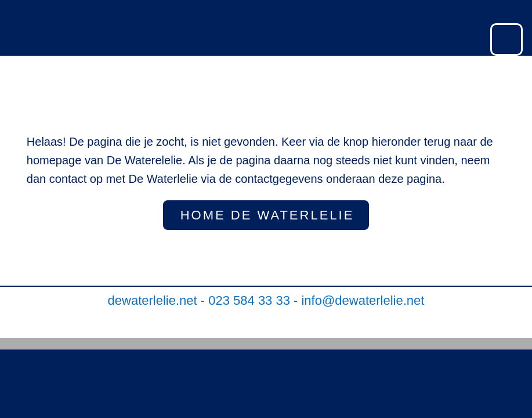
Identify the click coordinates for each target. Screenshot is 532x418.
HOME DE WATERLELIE (267, 215)
